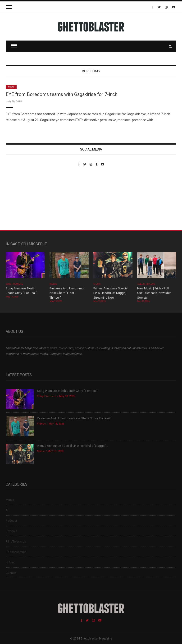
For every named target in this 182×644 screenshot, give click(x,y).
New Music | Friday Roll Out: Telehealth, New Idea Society (154, 293)
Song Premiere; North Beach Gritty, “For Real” (67, 391)
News (11, 87)
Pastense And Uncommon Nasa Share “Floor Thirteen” (67, 293)
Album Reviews (146, 284)
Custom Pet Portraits (20, 199)
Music (97, 284)
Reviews (11, 531)
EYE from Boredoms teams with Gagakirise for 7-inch (61, 94)
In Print (10, 562)
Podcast (11, 521)
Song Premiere (14, 284)
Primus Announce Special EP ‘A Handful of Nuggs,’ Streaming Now (111, 293)
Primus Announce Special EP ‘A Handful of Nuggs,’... (72, 446)
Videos (53, 284)
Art (8, 510)
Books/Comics (16, 552)
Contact (11, 573)
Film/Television (16, 541)
